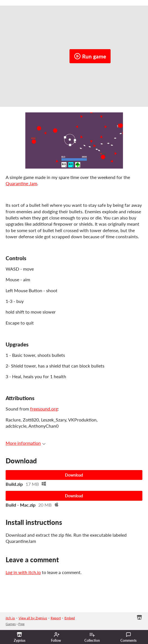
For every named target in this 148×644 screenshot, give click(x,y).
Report (56, 618)
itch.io (10, 618)
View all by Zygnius (33, 618)
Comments (128, 637)
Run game (90, 56)
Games (11, 624)
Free (21, 624)
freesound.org (44, 409)
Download (74, 475)
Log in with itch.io (23, 572)
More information (26, 443)
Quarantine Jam (21, 183)
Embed (70, 618)
